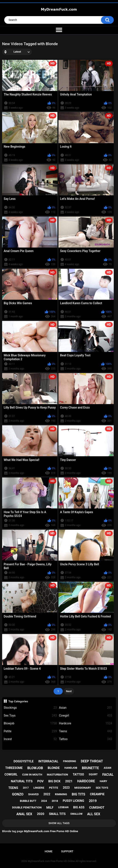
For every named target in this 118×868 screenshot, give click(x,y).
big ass (79, 807)
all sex (94, 814)
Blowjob (30, 723)
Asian (86, 708)
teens (13, 788)
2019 (93, 801)
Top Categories (18, 701)
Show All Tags (59, 823)
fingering (69, 761)
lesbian (63, 807)
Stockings (30, 708)
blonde (54, 768)
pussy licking (73, 801)
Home (49, 851)
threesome (14, 768)
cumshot (97, 808)
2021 (69, 781)
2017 (26, 788)
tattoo (78, 774)
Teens (86, 731)
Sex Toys (30, 716)
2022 (47, 794)
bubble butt (28, 801)
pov (40, 781)
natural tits (22, 781)
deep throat (92, 761)
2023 (66, 788)
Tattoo (86, 739)
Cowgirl (86, 716)
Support (67, 851)
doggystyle (24, 761)
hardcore (86, 781)
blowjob (35, 768)
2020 (41, 814)
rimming (61, 794)
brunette (90, 768)
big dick (54, 781)
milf (50, 808)
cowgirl (11, 774)
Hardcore (86, 723)
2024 (44, 801)
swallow (76, 814)
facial (108, 775)
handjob (71, 768)
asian (108, 768)
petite (53, 788)
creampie (97, 794)
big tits (78, 794)
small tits (57, 814)
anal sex (24, 814)
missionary (83, 788)
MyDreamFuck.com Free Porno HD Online (51, 861)
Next (69, 691)
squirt (93, 774)
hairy (103, 781)
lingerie (39, 788)
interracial (48, 761)
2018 (55, 801)
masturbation (58, 775)
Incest (30, 739)
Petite (30, 731)
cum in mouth (32, 775)
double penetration (27, 807)
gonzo (18, 794)
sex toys (102, 788)
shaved (33, 794)
